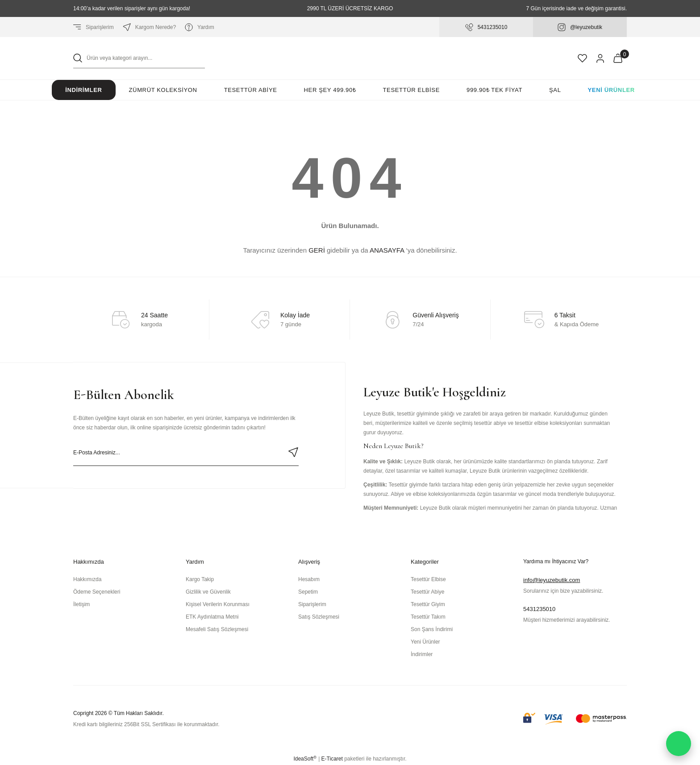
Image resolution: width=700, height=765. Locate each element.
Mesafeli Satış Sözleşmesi (217, 629)
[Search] (139, 58)
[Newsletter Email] (186, 453)
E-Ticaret (332, 759)
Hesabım (309, 579)
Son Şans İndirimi (432, 629)
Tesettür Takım (428, 617)
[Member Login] (600, 58)
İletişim (81, 604)
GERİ (317, 250)
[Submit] (293, 452)
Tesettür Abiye (427, 592)
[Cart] (618, 58)
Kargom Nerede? (149, 27)
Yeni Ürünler (611, 90)
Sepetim (308, 592)
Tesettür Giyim (428, 604)
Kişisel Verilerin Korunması (218, 604)
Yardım (200, 27)
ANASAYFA (387, 250)
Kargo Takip (200, 579)
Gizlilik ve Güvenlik (208, 592)
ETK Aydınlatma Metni (212, 617)
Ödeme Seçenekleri (97, 592)
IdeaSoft (305, 759)
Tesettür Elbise (428, 579)
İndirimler (83, 90)
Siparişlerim (94, 27)
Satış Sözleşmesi (319, 617)
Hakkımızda (87, 579)
